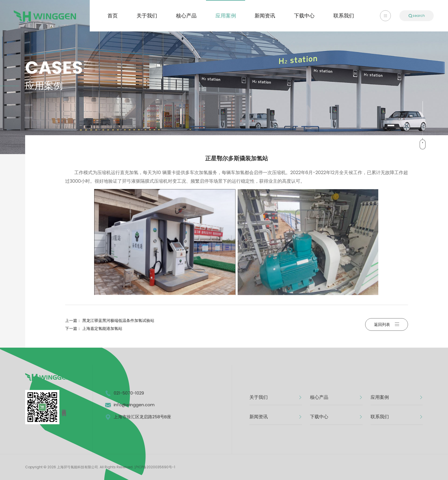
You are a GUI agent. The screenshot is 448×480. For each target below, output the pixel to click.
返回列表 (387, 324)
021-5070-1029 (129, 393)
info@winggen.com (134, 405)
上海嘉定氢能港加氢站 (102, 328)
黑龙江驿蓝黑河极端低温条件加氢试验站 (118, 320)
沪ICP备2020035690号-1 (155, 467)
